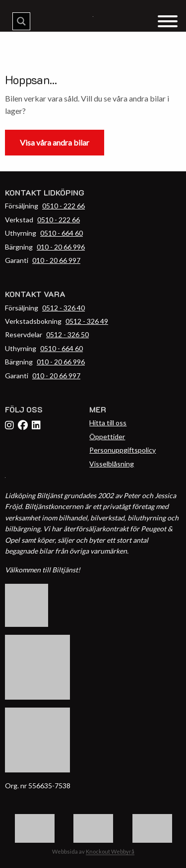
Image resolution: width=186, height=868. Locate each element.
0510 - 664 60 (62, 233)
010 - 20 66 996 (61, 247)
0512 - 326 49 (87, 321)
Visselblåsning (112, 464)
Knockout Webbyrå (110, 851)
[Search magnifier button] (21, 21)
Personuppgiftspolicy (123, 450)
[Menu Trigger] (167, 21)
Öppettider (107, 436)
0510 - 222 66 (63, 206)
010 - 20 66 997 (56, 260)
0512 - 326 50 (67, 334)
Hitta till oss (108, 423)
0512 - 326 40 (63, 308)
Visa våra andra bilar (55, 142)
